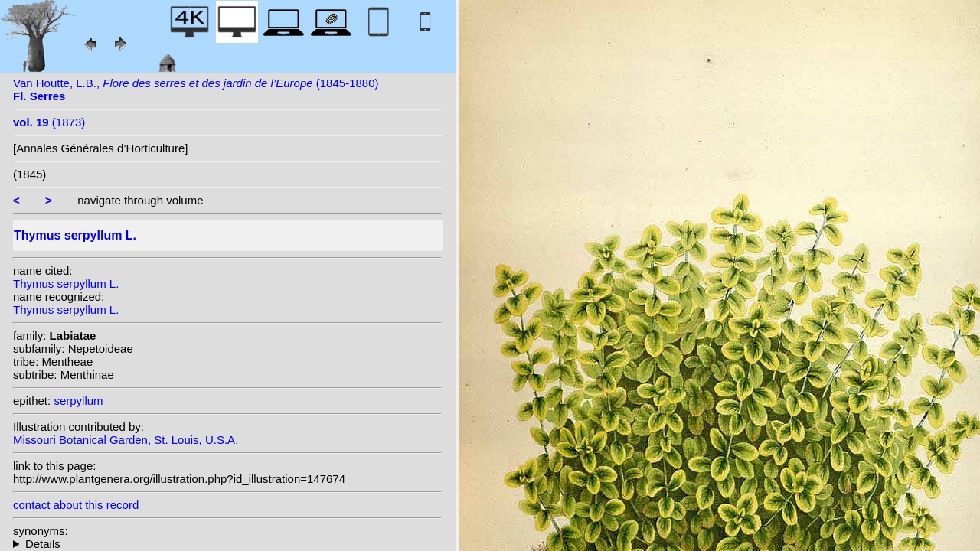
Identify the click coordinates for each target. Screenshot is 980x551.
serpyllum (78, 401)
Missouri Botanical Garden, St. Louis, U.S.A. (126, 440)
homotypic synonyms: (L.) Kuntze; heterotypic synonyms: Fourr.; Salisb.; (227, 544)
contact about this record (76, 505)
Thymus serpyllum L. (66, 284)
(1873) (49, 122)
